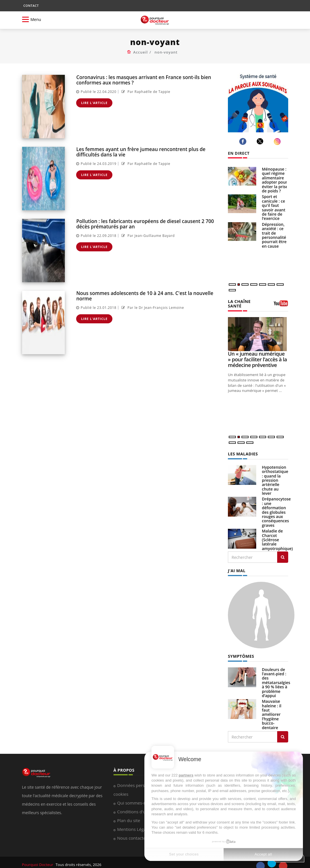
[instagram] (278, 142)
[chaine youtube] (281, 303)
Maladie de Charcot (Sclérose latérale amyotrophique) (277, 535)
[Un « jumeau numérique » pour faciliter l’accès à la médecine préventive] (258, 330)
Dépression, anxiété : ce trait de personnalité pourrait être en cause (274, 235)
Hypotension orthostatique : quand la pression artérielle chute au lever (275, 475)
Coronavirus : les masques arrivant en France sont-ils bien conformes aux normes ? (143, 80)
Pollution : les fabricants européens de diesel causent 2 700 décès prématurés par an (145, 224)
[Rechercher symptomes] (283, 732)
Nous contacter (132, 833)
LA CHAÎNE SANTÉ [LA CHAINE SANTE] (246, 301)
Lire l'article (94, 103)
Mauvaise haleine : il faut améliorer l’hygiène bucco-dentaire (272, 709)
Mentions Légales (134, 825)
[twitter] (261, 141)
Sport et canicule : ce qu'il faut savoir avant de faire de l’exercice (274, 207)
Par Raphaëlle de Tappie (145, 92)
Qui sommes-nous (135, 798)
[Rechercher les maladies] (283, 553)
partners (186, 775)
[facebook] (244, 142)
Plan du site (129, 816)
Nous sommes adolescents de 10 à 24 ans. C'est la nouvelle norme (144, 296)
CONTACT (31, 6)
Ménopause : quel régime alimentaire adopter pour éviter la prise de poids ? (275, 180)
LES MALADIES (243, 449)
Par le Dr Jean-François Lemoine (152, 308)
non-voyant (166, 52)
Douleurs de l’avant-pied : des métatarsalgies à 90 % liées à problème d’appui (276, 678)
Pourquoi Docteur (38, 860)
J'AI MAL (237, 566)
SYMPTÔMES (241, 651)
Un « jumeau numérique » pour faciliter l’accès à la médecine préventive (257, 355)
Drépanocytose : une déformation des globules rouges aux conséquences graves (276, 507)
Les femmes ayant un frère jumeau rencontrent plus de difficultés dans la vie (140, 152)
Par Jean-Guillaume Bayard (147, 236)
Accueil (141, 52)
